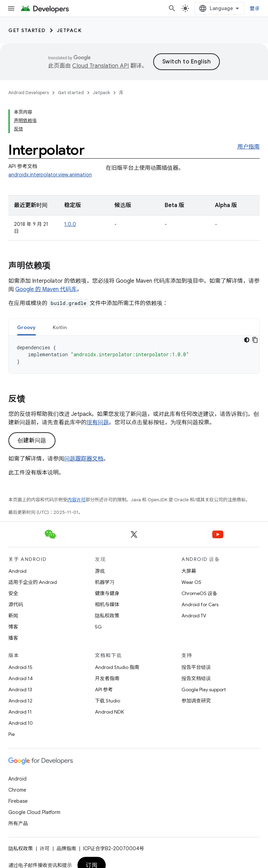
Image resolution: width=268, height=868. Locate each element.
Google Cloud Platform (34, 812)
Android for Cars (200, 604)
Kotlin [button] (60, 327)
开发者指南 (107, 678)
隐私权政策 (107, 616)
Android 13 (20, 690)
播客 (13, 638)
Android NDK (109, 712)
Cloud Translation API (100, 66)
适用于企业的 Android (33, 582)
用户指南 (248, 147)
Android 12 (20, 701)
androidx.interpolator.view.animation (50, 175)
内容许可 (76, 500)
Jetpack (69, 30)
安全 (13, 593)
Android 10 (21, 723)
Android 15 (20, 667)
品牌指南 (66, 848)
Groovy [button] (27, 327)
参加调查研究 (196, 701)
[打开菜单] (11, 8)
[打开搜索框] (172, 8)
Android (17, 571)
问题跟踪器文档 (84, 459)
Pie (12, 734)
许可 (45, 848)
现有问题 (98, 422)
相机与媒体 (107, 604)
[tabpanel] (134, 355)
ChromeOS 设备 (199, 593)
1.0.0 (70, 224)
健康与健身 (107, 593)
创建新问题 (32, 441)
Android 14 (21, 678)
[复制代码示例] (255, 340)
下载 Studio (107, 701)
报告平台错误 (196, 667)
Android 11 (20, 712)
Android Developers (29, 93)
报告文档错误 (196, 678)
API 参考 (104, 690)
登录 (255, 8)
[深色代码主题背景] (247, 340)
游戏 (100, 571)
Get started (27, 30)
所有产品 (18, 823)
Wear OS (191, 582)
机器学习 (105, 582)
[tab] (27, 327)
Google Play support (204, 690)
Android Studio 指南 (117, 667)
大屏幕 (189, 571)
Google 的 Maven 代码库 (46, 289)
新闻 (13, 616)
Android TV (194, 616)
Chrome (17, 790)
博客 (13, 627)
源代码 (16, 604)
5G (98, 627)
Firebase (18, 801)
